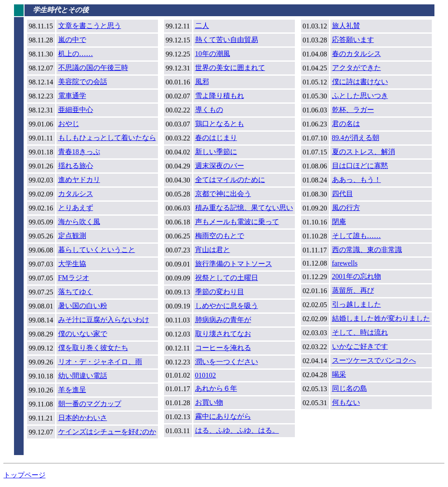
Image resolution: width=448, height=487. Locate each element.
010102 (206, 375)
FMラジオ (74, 278)
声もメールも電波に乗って (237, 222)
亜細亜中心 (76, 110)
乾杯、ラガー (353, 110)
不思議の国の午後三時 (93, 68)
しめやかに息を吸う (227, 306)
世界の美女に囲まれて (230, 68)
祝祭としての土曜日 (227, 278)
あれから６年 (216, 388)
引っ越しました (357, 304)
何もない (346, 402)
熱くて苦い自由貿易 (227, 40)
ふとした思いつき (360, 96)
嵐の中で (72, 40)
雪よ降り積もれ (220, 96)
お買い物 (209, 402)
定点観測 (72, 236)
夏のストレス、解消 (364, 152)
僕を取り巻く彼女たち (93, 348)
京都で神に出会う (223, 194)
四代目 (343, 194)
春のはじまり (216, 138)
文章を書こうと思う (90, 26)
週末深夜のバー (220, 166)
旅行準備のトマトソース (234, 264)
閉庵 (339, 222)
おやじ (69, 124)
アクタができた (357, 68)
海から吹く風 (79, 222)
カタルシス (76, 194)
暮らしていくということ (97, 250)
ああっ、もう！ (357, 180)
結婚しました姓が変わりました (381, 318)
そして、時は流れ (360, 332)
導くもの (209, 110)
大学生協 (72, 264)
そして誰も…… (357, 236)
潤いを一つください (227, 362)
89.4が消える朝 (356, 138)
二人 (202, 26)
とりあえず (76, 208)
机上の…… (76, 54)
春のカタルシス (357, 54)
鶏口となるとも (220, 124)
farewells (345, 263)
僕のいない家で (83, 334)
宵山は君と (213, 250)
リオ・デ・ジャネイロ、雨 (100, 362)
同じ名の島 (350, 388)
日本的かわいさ (83, 418)
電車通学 (72, 96)
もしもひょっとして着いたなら (107, 138)
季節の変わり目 (220, 292)
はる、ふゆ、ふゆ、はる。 (237, 430)
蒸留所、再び (353, 290)
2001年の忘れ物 (357, 276)
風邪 (202, 82)
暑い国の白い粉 (83, 306)
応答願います (353, 40)
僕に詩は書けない (360, 82)
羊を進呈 (72, 390)
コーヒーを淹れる (223, 348)
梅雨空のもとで (220, 236)
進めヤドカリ (79, 180)
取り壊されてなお (223, 334)
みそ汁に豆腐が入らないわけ (104, 320)
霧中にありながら (223, 416)
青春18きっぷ (79, 152)
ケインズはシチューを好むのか (107, 432)
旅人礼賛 (346, 26)
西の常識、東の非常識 (367, 250)
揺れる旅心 (76, 166)
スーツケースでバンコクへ (374, 360)
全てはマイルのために (230, 180)
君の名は (346, 124)
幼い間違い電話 (83, 376)
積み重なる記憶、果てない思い (244, 208)
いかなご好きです (360, 346)
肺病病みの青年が (223, 320)
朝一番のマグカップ (90, 404)
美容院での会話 (83, 82)
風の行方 (346, 208)
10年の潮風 (213, 54)
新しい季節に (216, 152)
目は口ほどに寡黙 (360, 166)
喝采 (339, 374)
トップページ (24, 475)
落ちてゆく (76, 292)
